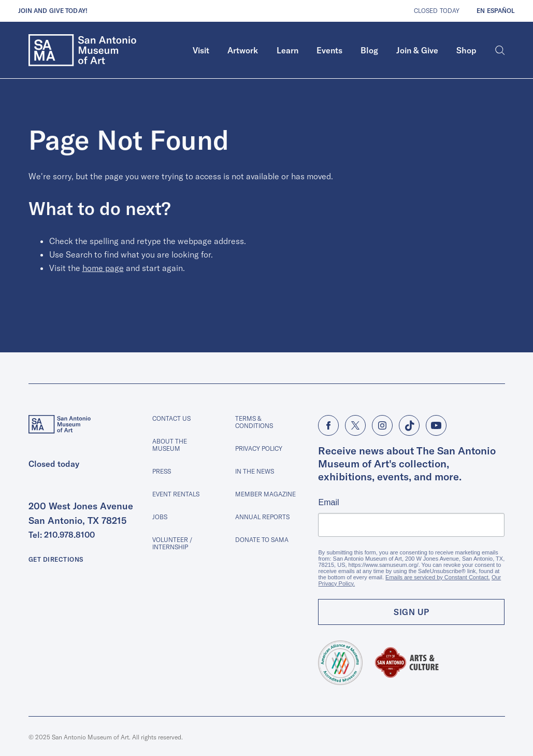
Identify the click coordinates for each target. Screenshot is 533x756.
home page (103, 268)
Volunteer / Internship (172, 543)
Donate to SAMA (262, 540)
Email (328, 503)
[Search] (500, 50)
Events (329, 50)
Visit (201, 50)
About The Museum (170, 445)
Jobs (160, 517)
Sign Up (412, 612)
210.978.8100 (69, 535)
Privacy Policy (259, 448)
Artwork (243, 50)
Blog (369, 50)
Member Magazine (265, 494)
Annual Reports (262, 517)
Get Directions (56, 559)
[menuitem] (201, 50)
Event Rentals (176, 494)
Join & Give (417, 50)
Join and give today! (53, 11)
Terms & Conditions (254, 422)
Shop (466, 50)
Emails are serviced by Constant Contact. (438, 577)
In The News (255, 471)
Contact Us (171, 418)
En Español (496, 11)
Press (162, 471)
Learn (287, 50)
